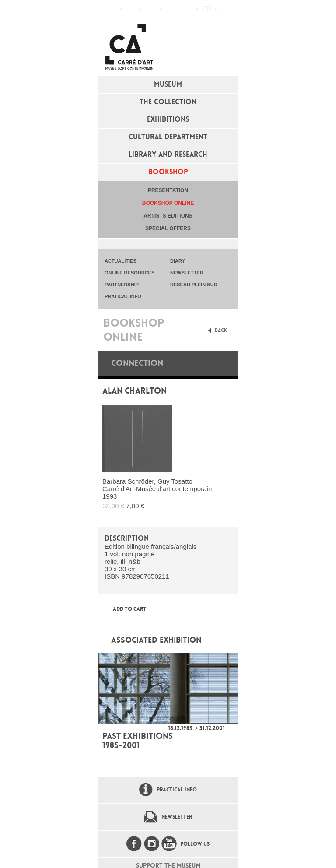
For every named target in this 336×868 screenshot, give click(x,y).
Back (221, 330)
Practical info (150, 9)
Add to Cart (129, 609)
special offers (168, 228)
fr (207, 9)
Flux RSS (170, 9)
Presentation (168, 190)
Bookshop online (168, 203)
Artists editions (168, 216)
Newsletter (177, 817)
